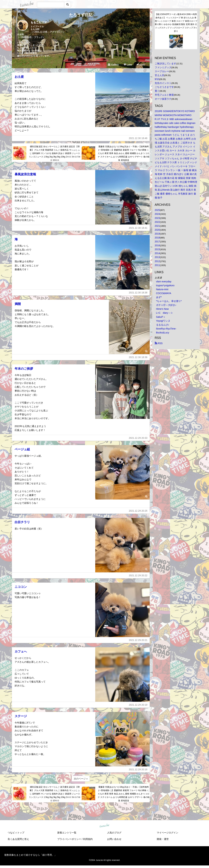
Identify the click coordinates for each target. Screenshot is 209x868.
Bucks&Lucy (163, 333)
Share (141, 65)
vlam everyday (164, 282)
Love (128, 65)
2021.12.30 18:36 (138, 357)
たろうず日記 (81, 15)
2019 (157, 234)
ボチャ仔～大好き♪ (166, 305)
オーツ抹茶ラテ (163, 99)
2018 (157, 238)
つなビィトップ (16, 833)
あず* (159, 297)
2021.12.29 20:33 (138, 438)
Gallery (113, 65)
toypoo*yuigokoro (165, 285)
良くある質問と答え (18, 839)
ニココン (21, 587)
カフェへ (21, 652)
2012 (157, 261)
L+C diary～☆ (164, 313)
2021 (157, 226)
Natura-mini (162, 289)
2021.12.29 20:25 (138, 511)
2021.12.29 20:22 (138, 575)
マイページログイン (168, 833)
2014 (157, 253)
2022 (157, 222)
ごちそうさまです (164, 87)
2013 (157, 257)
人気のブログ (114, 833)
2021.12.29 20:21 (138, 640)
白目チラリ (22, 522)
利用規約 (88, 839)
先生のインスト (163, 83)
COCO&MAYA (164, 293)
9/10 (157, 79)
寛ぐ (157, 91)
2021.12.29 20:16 (138, 769)
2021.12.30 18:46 (138, 138)
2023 (157, 218)
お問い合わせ (114, 839)
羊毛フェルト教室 (164, 95)
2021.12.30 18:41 (138, 228)
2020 (157, 230)
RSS (159, 343)
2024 (157, 214)
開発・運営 (163, 839)
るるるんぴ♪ (163, 325)
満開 (18, 304)
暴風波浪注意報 (25, 174)
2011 (157, 265)
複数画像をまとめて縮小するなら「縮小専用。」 (30, 855)
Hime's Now (162, 309)
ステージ (21, 716)
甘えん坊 (160, 75)
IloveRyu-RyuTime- (166, 329)
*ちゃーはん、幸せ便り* (169, 301)
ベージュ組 (22, 449)
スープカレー (162, 71)
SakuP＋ (161, 317)
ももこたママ (39, 22)
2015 (157, 249)
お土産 (19, 77)
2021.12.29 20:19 (138, 705)
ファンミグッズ (163, 67)
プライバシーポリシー (69, 839)
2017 (157, 242)
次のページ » (81, 779)
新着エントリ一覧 (67, 833)
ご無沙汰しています (165, 63)
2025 (157, 210)
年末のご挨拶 (24, 369)
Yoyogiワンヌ (163, 321)
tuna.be (104, 826)
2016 (157, 245)
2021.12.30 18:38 (138, 293)
